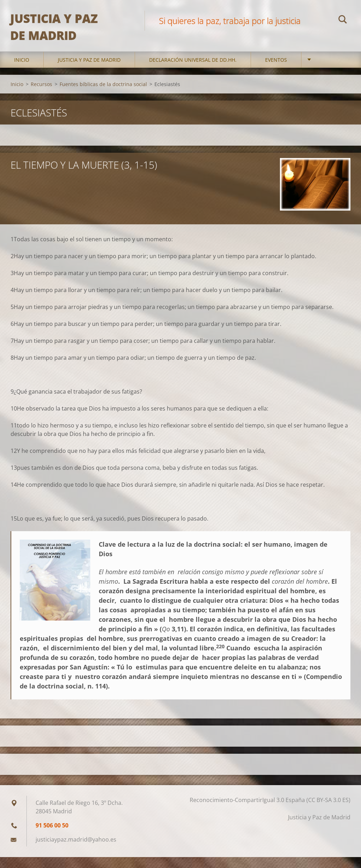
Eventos (276, 70)
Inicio (22, 70)
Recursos (41, 95)
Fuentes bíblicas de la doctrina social (103, 95)
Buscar (343, 20)
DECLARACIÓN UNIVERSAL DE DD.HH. (193, 70)
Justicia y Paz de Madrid (89, 70)
